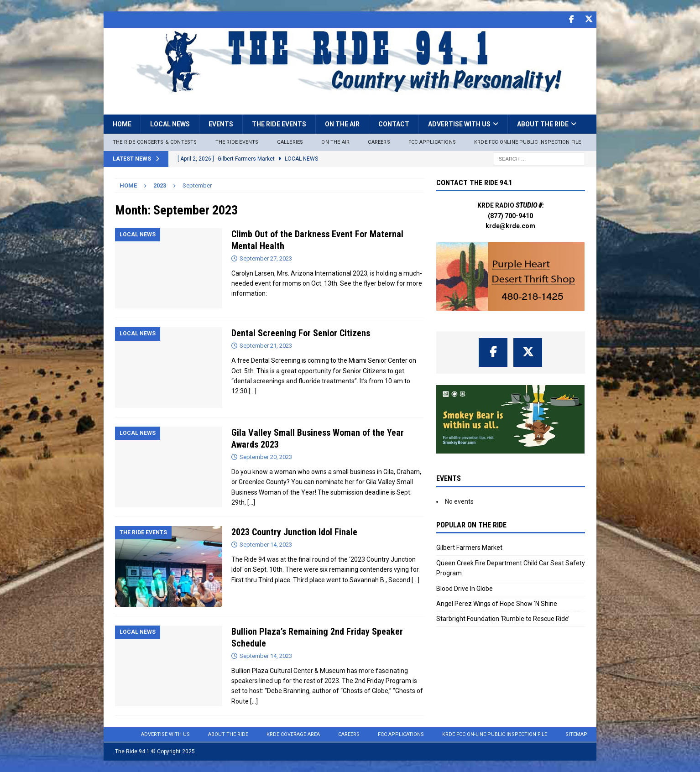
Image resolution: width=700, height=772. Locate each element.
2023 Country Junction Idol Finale (294, 532)
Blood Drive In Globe (465, 588)
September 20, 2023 (266, 456)
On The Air (335, 142)
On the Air (342, 124)
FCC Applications (432, 142)
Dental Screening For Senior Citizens (301, 333)
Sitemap (576, 734)
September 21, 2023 (266, 346)
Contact (394, 124)
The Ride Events (279, 124)
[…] (253, 391)
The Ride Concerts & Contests (155, 142)
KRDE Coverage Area (293, 734)
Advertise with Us (459, 124)
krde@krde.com (510, 226)
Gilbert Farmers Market (469, 548)
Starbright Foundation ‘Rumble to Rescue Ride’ (503, 619)
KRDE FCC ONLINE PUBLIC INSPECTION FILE (528, 142)
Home (122, 124)
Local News (170, 124)
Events (221, 124)
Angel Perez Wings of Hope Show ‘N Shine (497, 604)
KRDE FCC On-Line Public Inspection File (495, 734)
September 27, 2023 (266, 258)
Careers (379, 142)
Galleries (290, 142)
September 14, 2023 (266, 545)
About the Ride (543, 124)
